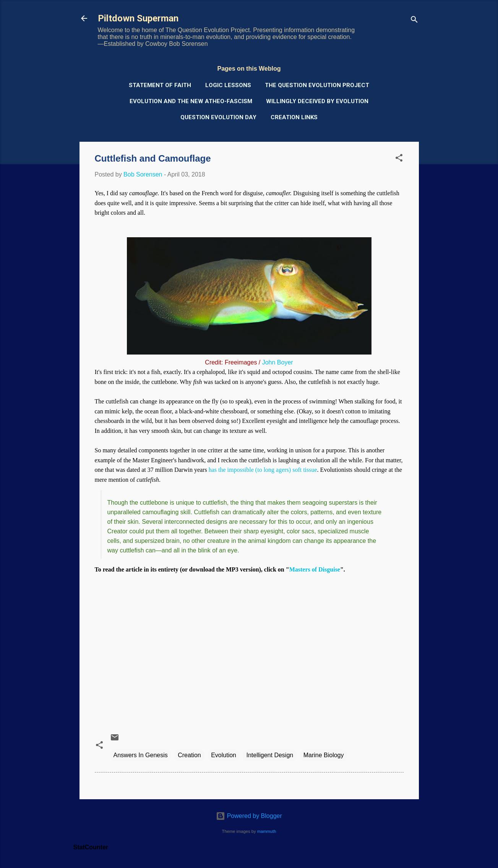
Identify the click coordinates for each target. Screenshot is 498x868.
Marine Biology (324, 755)
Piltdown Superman (138, 18)
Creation (189, 755)
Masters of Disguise (315, 569)
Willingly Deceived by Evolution (317, 101)
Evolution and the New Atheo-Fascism (191, 101)
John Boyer (278, 362)
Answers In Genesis (141, 755)
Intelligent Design (270, 755)
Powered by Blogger (249, 816)
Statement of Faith (160, 85)
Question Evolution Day (218, 117)
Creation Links (294, 117)
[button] (399, 159)
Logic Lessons (228, 85)
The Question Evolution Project (317, 85)
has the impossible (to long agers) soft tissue (263, 470)
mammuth (267, 831)
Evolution (224, 755)
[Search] (414, 21)
